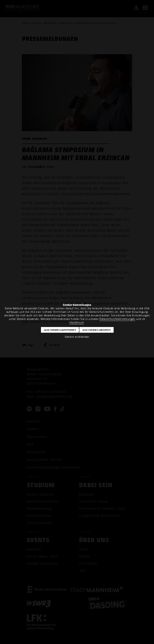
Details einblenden (77, 337)
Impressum (77, 323)
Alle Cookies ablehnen (96, 330)
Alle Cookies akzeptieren (60, 330)
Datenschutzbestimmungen (117, 319)
